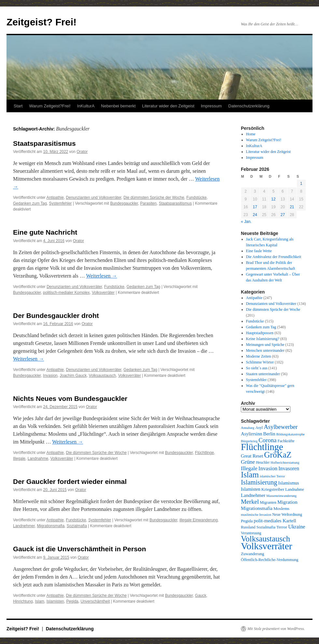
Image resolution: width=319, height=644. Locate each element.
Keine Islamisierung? (263, 339)
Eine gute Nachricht (45, 232)
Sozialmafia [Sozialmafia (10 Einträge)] (266, 527)
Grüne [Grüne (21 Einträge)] (248, 462)
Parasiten (149, 203)
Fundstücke (197, 198)
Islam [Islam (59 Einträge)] (250, 475)
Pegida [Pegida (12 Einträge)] (247, 521)
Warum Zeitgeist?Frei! (50, 106)
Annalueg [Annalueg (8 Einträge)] (248, 428)
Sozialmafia (77, 526)
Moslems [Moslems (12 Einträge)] (281, 508)
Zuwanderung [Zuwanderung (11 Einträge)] (252, 554)
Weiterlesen (101, 276)
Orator (82, 152)
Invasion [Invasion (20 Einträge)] (268, 468)
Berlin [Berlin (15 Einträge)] (269, 434)
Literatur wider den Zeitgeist (168, 106)
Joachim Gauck (73, 376)
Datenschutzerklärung (249, 106)
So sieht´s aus (257, 368)
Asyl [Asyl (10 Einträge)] (259, 428)
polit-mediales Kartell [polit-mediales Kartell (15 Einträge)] (275, 521)
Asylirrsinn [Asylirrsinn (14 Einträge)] (251, 434)
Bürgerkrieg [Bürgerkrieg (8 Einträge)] (249, 441)
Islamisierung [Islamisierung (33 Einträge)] (259, 482)
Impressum (211, 106)
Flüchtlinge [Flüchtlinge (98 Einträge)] (262, 447)
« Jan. (246, 222)
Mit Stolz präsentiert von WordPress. (276, 629)
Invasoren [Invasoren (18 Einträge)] (289, 469)
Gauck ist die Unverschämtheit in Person (79, 549)
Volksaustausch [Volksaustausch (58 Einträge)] (265, 539)
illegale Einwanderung (198, 520)
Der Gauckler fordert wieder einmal (70, 481)
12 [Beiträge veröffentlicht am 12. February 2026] (273, 199)
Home (251, 134)
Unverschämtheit (95, 601)
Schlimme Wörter (260, 362)
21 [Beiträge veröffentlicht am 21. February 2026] (292, 207)
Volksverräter (103, 293)
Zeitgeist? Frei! (42, 22)
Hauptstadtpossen (260, 333)
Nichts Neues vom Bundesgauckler (70, 398)
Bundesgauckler (124, 203)
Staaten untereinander (263, 374)
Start (18, 106)
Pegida (72, 601)
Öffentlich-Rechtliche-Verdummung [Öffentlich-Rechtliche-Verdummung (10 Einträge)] (270, 560)
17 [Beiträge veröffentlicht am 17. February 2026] (255, 207)
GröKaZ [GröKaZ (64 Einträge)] (278, 455)
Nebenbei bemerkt (118, 106)
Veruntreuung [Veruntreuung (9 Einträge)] (251, 533)
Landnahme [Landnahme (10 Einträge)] (295, 489)
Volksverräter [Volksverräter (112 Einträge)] (266, 546)
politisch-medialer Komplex (66, 293)
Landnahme (38, 459)
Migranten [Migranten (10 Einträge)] (268, 502)
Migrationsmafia (51, 526)
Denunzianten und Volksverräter (94, 198)
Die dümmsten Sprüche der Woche (154, 198)
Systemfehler (61, 203)
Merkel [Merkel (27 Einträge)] (250, 502)
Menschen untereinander (265, 350)
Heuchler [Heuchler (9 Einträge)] (263, 462)
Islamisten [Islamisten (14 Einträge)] (251, 489)
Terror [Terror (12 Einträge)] (282, 527)
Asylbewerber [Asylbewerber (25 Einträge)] (281, 427)
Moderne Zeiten (259, 356)
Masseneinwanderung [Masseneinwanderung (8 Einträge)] (281, 496)
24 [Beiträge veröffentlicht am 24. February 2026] (255, 215)
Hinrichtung (23, 601)
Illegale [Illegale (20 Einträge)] (249, 468)
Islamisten (55, 601)
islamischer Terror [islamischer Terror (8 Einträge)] (272, 476)
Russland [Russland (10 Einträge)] (248, 527)
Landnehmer (24, 526)
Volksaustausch (102, 376)
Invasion (50, 376)
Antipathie (55, 198)
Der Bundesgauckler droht (56, 315)
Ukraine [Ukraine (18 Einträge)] (297, 527)
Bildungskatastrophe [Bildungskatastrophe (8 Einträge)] (291, 434)
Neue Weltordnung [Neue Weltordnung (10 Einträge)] (287, 514)
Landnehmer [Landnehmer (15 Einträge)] (253, 495)
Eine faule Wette (259, 251)
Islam (40, 601)
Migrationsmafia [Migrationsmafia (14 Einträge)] (257, 508)
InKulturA (86, 106)
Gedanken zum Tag (30, 203)
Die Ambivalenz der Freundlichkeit (274, 257)
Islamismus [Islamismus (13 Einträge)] (289, 483)
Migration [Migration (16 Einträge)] (287, 502)
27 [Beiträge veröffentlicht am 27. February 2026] (283, 215)
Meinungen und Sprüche (265, 345)
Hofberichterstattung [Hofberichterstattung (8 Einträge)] (285, 463)
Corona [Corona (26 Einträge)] (267, 440)
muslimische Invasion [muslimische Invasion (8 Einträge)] (256, 515)
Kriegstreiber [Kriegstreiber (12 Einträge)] (273, 489)
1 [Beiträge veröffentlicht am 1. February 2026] (301, 184)
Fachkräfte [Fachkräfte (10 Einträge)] (286, 441)
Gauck (201, 596)
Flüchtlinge (204, 453)
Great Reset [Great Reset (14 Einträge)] (252, 456)
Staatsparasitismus (44, 143)
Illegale (19, 459)
